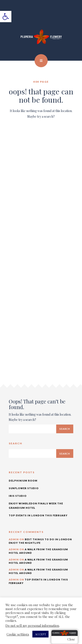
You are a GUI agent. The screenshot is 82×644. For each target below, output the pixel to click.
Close (71, 639)
